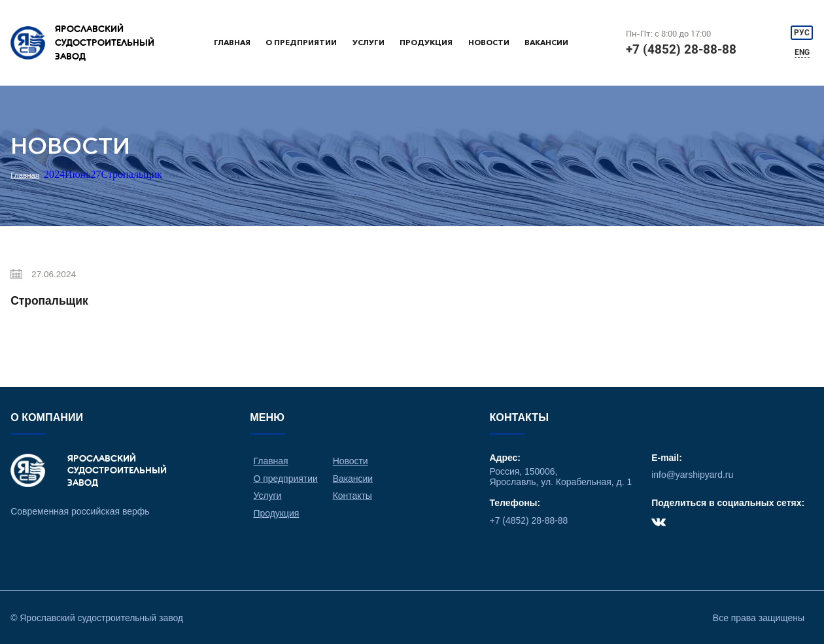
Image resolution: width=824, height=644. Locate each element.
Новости (489, 42)
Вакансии (546, 42)
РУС (802, 33)
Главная (232, 42)
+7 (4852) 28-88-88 (681, 49)
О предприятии (301, 42)
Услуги (369, 42)
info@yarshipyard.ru (692, 475)
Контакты (352, 496)
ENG (802, 52)
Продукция (426, 42)
